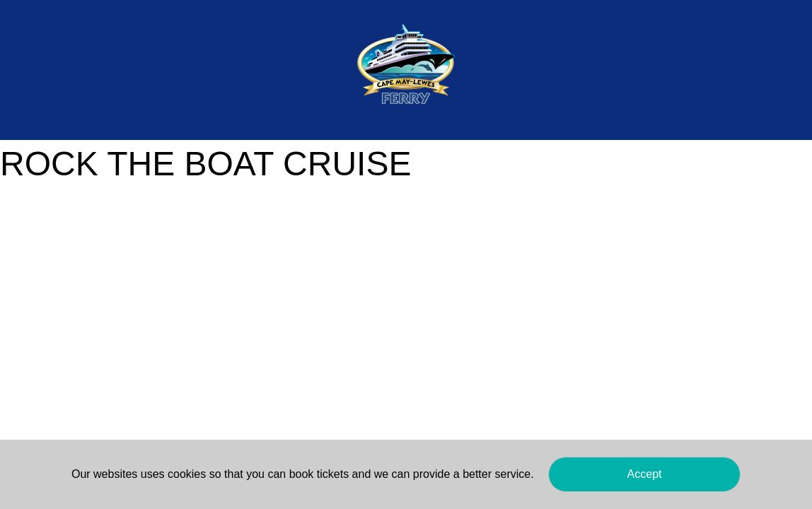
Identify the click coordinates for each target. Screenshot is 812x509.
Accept (645, 474)
